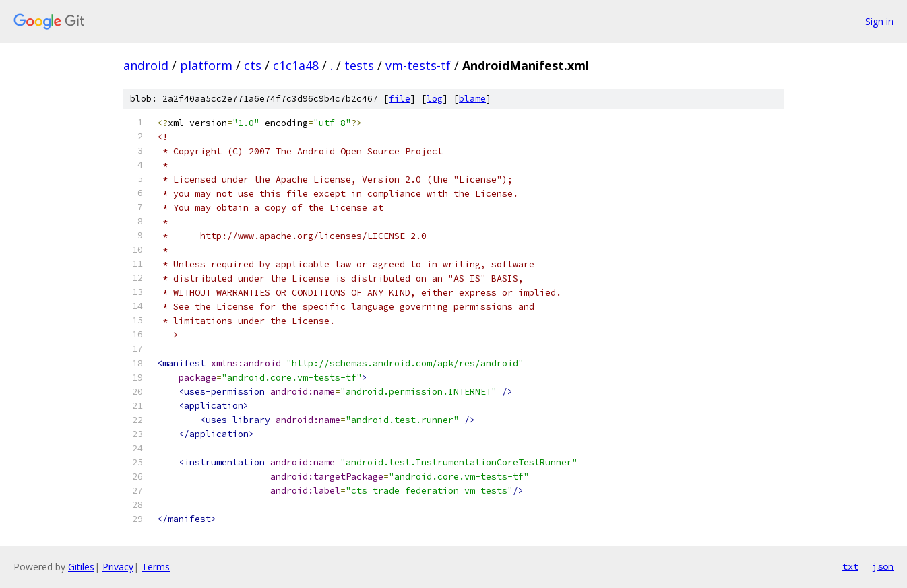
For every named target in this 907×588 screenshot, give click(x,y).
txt (850, 566)
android (146, 65)
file (400, 99)
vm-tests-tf (418, 65)
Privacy (118, 567)
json (883, 566)
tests (359, 65)
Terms (156, 567)
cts (253, 65)
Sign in (879, 21)
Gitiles (81, 567)
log (435, 99)
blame (472, 99)
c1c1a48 (296, 65)
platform (206, 65)
